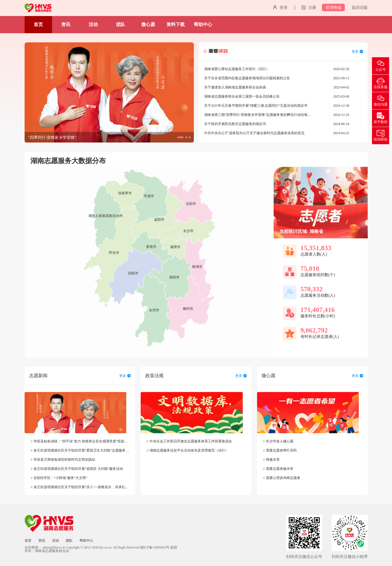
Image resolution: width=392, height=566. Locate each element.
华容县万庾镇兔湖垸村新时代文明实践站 (63, 460)
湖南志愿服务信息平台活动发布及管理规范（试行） (187, 450)
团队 (121, 24)
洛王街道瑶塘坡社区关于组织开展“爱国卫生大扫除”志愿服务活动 (81, 450)
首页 (38, 24)
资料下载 (176, 24)
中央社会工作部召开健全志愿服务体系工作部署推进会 (189, 441)
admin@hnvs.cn (54, 547)
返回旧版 (360, 8)
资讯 (66, 24)
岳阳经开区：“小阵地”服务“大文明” (59, 478)
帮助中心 (203, 24)
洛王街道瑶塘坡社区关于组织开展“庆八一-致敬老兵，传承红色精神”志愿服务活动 (94, 487)
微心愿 (148, 24)
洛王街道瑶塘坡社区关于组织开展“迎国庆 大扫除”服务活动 (77, 469)
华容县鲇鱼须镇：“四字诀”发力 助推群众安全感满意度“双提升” (80, 441)
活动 (93, 24)
